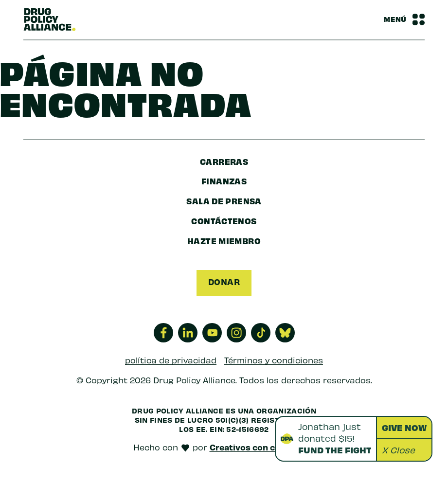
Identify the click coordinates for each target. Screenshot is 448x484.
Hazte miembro (224, 241)
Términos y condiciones (274, 360)
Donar (224, 282)
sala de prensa (224, 201)
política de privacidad (171, 360)
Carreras (224, 161)
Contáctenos (224, 221)
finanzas (224, 181)
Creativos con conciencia (262, 447)
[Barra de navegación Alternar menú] (404, 19)
